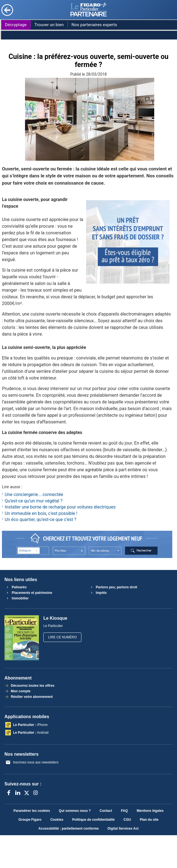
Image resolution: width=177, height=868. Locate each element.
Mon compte (20, 691)
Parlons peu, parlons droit (113, 587)
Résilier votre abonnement (31, 697)
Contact (106, 811)
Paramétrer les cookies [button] (32, 811)
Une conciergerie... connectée (34, 494)
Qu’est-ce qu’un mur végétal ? (34, 501)
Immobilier (17, 598)
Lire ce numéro (62, 637)
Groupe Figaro (30, 820)
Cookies (57, 820)
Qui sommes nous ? (75, 811)
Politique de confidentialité (94, 820)
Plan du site (149, 820)
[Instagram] (36, 793)
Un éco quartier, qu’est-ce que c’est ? (41, 519)
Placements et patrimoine (29, 593)
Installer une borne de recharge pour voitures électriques (60, 507)
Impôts (98, 593)
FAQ (124, 811)
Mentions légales (150, 811)
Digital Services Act (123, 829)
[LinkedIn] (18, 793)
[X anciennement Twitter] (27, 793)
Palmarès (16, 587)
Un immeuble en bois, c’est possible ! (41, 513)
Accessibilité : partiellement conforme (68, 829)
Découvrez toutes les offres (32, 686)
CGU (127, 820)
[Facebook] (9, 793)
